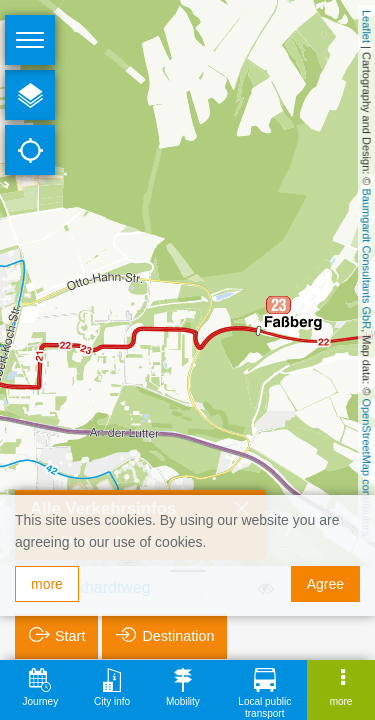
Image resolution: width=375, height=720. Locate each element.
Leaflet (367, 26)
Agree (325, 584)
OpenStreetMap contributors (367, 467)
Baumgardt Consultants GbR (367, 259)
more (47, 584)
